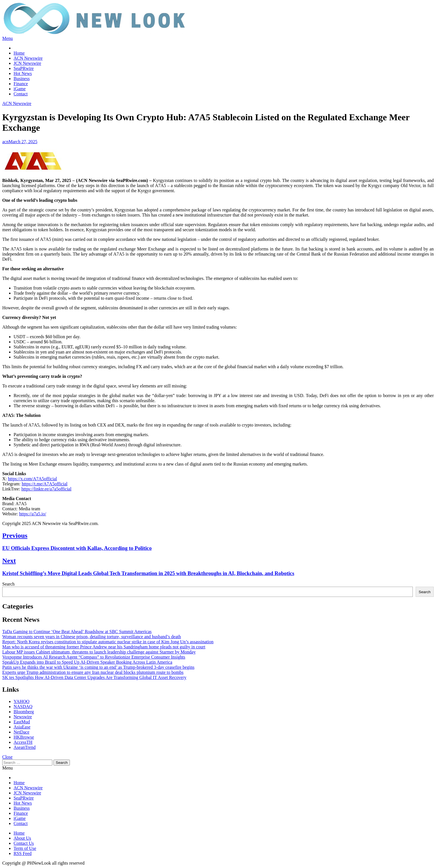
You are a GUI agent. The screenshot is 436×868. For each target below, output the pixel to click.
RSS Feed (23, 853)
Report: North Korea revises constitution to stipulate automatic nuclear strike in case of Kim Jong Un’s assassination (108, 642)
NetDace (22, 732)
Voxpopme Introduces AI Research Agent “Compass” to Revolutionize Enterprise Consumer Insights (94, 657)
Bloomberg (24, 712)
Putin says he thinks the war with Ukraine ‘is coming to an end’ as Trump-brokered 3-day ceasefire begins (98, 667)
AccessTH (23, 742)
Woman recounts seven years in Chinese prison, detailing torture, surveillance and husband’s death (92, 637)
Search (8, 584)
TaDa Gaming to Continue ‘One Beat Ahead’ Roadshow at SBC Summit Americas (77, 632)
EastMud (22, 722)
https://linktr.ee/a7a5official (46, 489)
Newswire (23, 717)
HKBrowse (24, 737)
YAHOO (22, 701)
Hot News (23, 73)
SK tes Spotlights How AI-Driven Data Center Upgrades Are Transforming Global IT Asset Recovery (94, 677)
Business (22, 79)
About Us (22, 838)
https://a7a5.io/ (33, 514)
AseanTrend (25, 747)
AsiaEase (22, 727)
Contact (21, 94)
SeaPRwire (24, 68)
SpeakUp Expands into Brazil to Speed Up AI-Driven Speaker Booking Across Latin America (87, 662)
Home (19, 53)
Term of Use (25, 848)
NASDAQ (23, 707)
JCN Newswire (27, 63)
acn (5, 142)
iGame (20, 89)
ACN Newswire (28, 58)
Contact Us (24, 843)
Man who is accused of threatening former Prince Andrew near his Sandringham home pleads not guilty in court (104, 647)
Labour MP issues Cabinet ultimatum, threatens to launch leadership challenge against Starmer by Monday (99, 652)
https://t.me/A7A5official (45, 484)
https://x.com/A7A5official (32, 479)
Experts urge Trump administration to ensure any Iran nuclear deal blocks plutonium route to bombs (93, 672)
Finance (21, 84)
